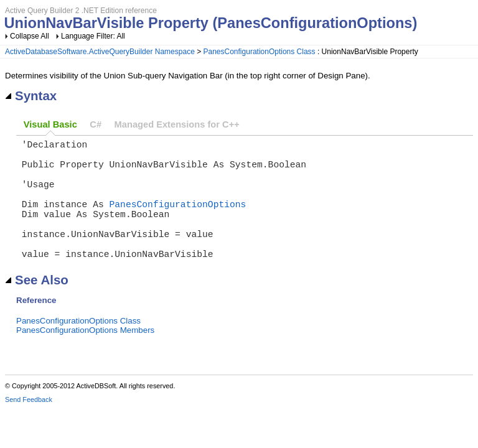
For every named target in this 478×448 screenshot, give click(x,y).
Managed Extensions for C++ (177, 124)
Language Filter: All (93, 36)
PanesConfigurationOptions (178, 218)
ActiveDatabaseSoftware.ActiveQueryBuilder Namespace (100, 52)
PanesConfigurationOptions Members (85, 357)
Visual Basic (50, 124)
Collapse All (30, 36)
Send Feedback (29, 427)
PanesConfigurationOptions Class (260, 52)
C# (96, 124)
